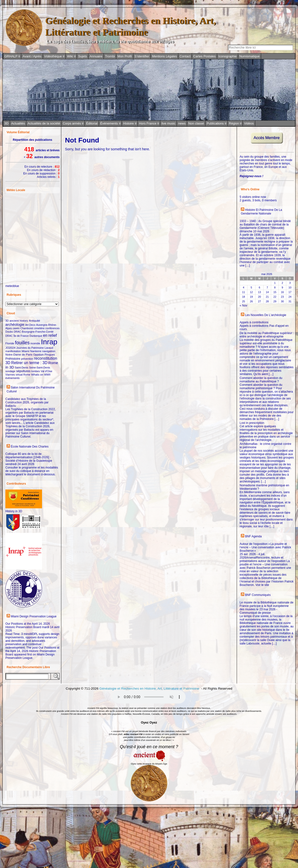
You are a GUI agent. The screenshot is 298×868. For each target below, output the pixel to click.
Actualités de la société (44, 123)
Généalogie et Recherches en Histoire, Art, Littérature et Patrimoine (150, 689)
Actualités (18, 123)
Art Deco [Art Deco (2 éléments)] (30, 325)
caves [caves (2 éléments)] (16, 328)
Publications (215, 123)
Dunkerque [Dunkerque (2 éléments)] (36, 336)
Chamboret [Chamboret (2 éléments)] (27, 328)
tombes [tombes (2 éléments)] (36, 371)
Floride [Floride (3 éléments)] (10, 343)
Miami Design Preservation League (34, 616)
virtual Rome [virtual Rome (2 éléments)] (23, 375)
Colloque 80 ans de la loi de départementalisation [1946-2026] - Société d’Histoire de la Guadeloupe (29, 457)
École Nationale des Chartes (30, 447)
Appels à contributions (254, 322)
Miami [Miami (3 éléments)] (26, 351)
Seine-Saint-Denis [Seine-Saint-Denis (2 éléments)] (40, 368)
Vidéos (249, 123)
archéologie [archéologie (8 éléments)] (15, 324)
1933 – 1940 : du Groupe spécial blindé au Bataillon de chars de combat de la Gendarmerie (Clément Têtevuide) (265, 225)
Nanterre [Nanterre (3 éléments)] (36, 351)
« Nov (243, 306)
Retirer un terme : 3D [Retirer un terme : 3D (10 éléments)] (29, 363)
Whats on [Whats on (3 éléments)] (37, 374)
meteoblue (12, 286)
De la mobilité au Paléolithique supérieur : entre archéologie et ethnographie (267, 335)
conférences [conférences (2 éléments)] (53, 328)
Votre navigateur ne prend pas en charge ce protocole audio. (149, 697)
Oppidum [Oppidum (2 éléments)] (38, 355)
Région (234, 123)
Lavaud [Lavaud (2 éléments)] (49, 348)
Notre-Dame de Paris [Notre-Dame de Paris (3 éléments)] (19, 354)
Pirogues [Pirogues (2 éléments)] (50, 355)
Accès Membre (267, 138)
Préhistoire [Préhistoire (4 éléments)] (13, 359)
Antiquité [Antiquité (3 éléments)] (34, 321)
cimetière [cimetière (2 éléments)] (39, 328)
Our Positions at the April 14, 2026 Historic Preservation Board (28, 625)
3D (6, 123)
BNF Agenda (253, 536)
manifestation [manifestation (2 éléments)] (13, 351)
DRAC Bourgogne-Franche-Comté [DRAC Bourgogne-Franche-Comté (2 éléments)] (34, 332)
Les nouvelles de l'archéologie (266, 315)
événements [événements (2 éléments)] (12, 378)
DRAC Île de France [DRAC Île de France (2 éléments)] (17, 336)
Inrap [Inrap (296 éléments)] (49, 342)
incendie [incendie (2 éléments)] (35, 343)
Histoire (128, 123)
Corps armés (72, 123)
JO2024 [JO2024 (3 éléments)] (10, 348)
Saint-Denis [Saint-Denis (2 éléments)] (22, 368)
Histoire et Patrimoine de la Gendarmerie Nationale (261, 212)
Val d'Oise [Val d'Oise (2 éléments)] (47, 371)
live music (168, 123)
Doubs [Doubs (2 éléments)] (9, 332)
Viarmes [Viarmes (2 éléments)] (10, 375)
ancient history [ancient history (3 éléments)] (19, 321)
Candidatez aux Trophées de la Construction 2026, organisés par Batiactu (27, 402)
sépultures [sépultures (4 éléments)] (23, 371)
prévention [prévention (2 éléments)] (27, 359)
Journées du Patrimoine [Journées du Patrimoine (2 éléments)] (30, 348)
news (182, 123)
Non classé (196, 123)
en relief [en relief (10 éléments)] (50, 335)
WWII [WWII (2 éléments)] (47, 375)
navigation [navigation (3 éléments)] (49, 351)
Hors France (148, 123)
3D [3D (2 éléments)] (7, 321)
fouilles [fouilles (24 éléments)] (22, 343)
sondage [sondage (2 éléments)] (10, 371)
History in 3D (14, 511)
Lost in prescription (252, 423)
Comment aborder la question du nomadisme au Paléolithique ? (261, 380)
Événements (109, 123)
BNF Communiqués (258, 595)
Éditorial (92, 123)
